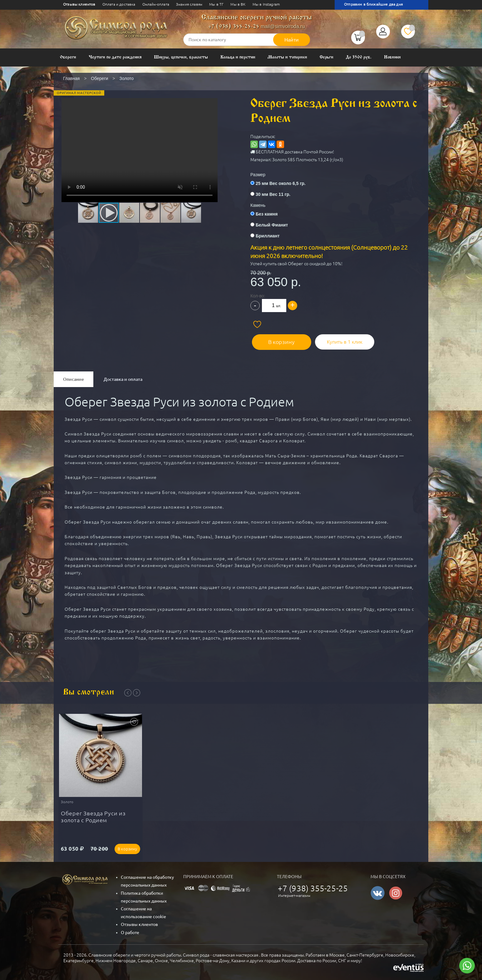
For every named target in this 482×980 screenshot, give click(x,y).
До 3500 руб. (359, 57)
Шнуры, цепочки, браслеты (181, 57)
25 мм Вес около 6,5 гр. (281, 183)
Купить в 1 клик (339, 340)
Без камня (267, 214)
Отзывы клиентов (79, 4)
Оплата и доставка (119, 4)
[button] (139, 140)
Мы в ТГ (216, 4)
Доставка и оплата (123, 378)
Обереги (68, 57)
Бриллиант (268, 236)
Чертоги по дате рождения (115, 57)
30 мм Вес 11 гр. (273, 194)
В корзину (279, 340)
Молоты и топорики (287, 57)
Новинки (393, 57)
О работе (130, 932)
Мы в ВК (238, 4)
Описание (74, 378)
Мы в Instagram (266, 4)
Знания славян (189, 4)
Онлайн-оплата (156, 4)
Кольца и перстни (238, 57)
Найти (292, 40)
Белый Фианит (272, 225)
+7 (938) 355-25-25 (234, 27)
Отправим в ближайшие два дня (373, 4)
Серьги (327, 57)
